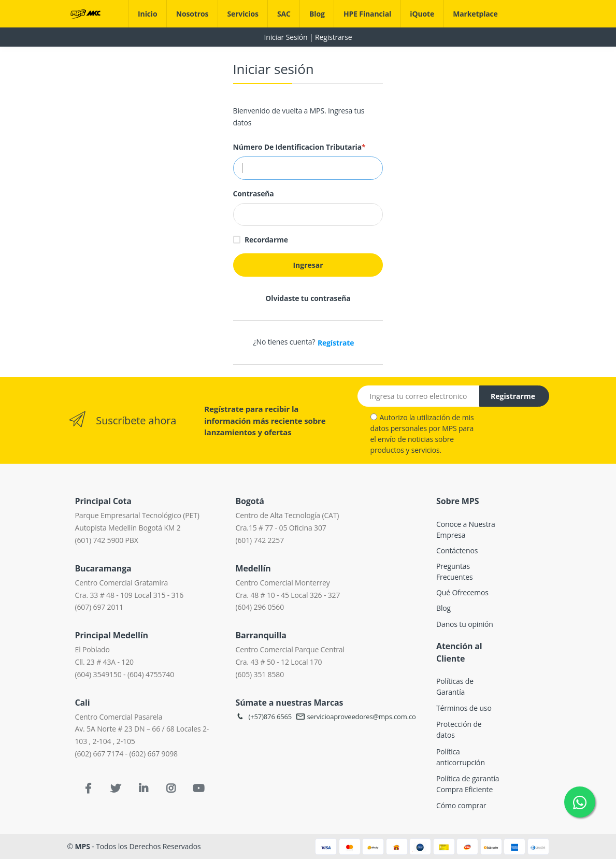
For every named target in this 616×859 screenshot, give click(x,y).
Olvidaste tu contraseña (308, 298)
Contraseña (254, 194)
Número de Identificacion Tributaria (299, 147)
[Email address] (419, 396)
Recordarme (266, 240)
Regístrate (336, 343)
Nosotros (192, 14)
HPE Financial (367, 14)
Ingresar (308, 265)
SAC (284, 14)
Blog (317, 14)
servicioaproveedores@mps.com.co (356, 717)
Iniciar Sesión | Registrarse (308, 37)
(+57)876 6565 (263, 717)
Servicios (242, 14)
